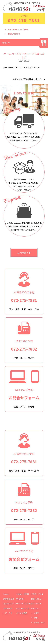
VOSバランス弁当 (23, 604)
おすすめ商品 (22, 613)
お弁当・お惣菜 (23, 594)
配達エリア (35, 608)
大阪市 (37, 613)
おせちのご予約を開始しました (27, 79)
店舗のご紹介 (9, 599)
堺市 (36, 618)
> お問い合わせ (12, 34)
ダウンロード (36, 604)
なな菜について (10, 604)
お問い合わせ (36, 599)
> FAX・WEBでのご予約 (16, 29)
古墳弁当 (20, 599)
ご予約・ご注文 (37, 594)
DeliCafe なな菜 (23, 608)
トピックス (8, 613)
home (6, 594)
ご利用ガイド (24, 253)
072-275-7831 (24, 20)
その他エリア (39, 623)
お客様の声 (8, 608)
